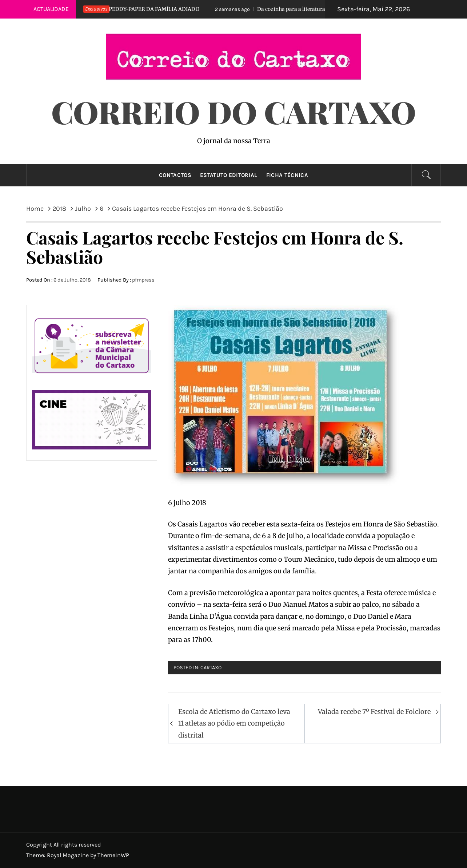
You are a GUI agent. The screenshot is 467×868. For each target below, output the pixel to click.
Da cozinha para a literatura (272, 9)
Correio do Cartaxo (234, 112)
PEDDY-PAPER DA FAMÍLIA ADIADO (135, 9)
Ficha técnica (287, 175)
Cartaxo (211, 668)
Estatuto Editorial (229, 175)
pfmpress (143, 280)
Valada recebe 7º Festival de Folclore (374, 712)
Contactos (175, 175)
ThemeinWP (113, 855)
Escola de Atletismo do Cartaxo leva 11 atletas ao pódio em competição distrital (234, 723)
